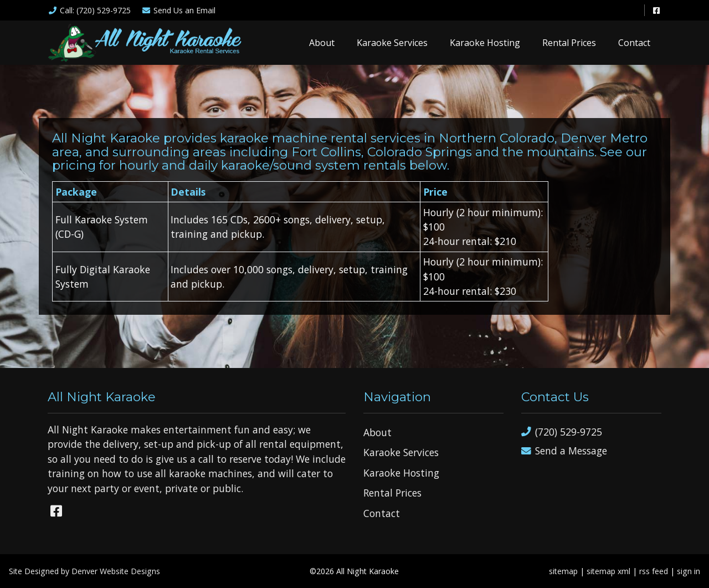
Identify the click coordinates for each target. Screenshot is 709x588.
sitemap (563, 571)
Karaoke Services (392, 43)
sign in (689, 571)
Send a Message (564, 451)
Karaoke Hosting (485, 43)
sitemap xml (608, 571)
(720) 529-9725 (562, 432)
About (322, 43)
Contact (634, 43)
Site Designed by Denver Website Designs (84, 571)
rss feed (654, 571)
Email (179, 10)
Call (89, 10)
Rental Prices (569, 43)
